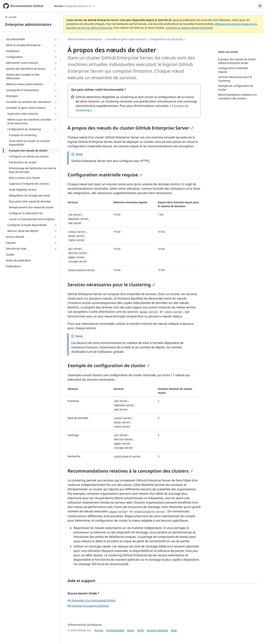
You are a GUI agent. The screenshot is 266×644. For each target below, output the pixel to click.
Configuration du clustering (166, 39)
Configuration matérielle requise (105, 175)
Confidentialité (115, 630)
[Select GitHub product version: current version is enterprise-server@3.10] (74, 6)
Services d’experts (157, 630)
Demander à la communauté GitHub (92, 600)
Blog (174, 630)
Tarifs (140, 630)
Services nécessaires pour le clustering (111, 284)
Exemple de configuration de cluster (109, 365)
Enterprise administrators (28, 24)
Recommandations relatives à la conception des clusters (130, 471)
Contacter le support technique (88, 606)
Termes (99, 630)
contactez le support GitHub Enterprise (189, 28)
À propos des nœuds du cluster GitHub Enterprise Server (131, 128)
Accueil (11, 17)
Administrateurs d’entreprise (85, 39)
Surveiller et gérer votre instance (126, 39)
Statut (131, 630)
